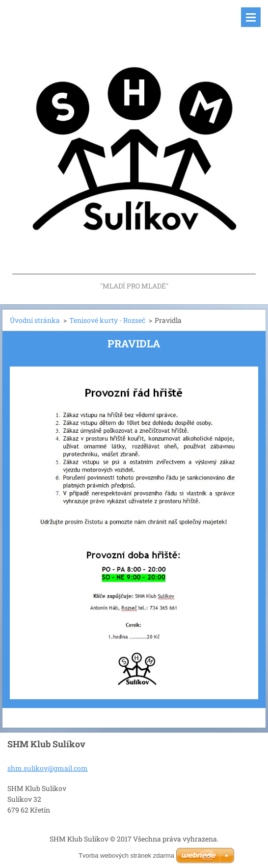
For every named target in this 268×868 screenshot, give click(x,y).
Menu (251, 17)
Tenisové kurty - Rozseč (107, 320)
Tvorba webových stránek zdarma (126, 855)
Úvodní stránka (35, 320)
